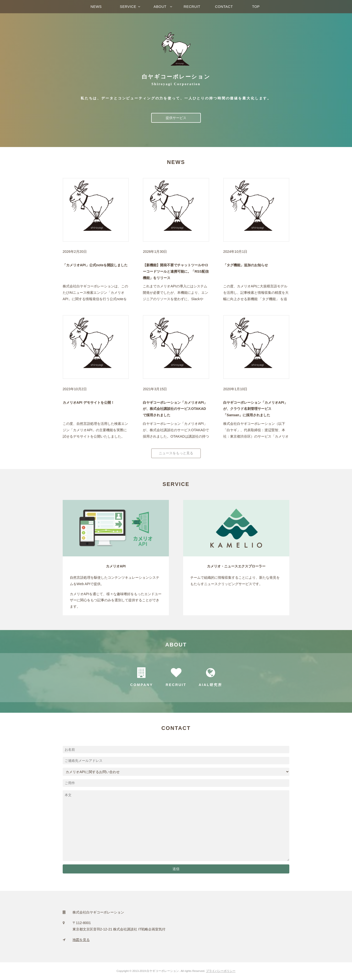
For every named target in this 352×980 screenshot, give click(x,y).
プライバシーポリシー (221, 971)
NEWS (96, 7)
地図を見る (81, 940)
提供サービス (176, 118)
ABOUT (160, 7)
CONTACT (224, 7)
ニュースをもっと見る (176, 453)
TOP (256, 7)
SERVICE (128, 7)
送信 (176, 869)
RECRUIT (192, 7)
